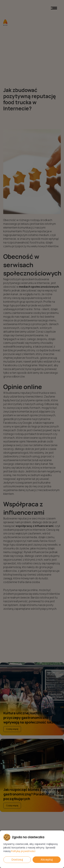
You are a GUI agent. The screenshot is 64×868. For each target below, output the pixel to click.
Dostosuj (17, 860)
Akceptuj (47, 860)
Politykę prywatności (23, 851)
